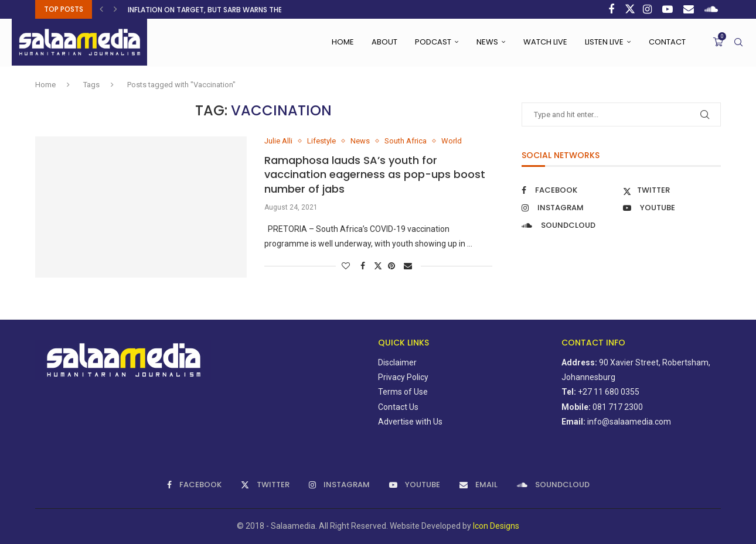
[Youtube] (669, 9)
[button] (103, 9)
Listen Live (604, 42)
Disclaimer (397, 362)
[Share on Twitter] (378, 266)
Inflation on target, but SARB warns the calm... (218, 10)
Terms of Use (403, 392)
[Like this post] (347, 266)
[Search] (738, 42)
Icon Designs (496, 526)
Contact (667, 42)
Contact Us (398, 407)
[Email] (690, 9)
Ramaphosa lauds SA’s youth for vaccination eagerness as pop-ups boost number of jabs (375, 175)
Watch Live (545, 42)
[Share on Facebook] (364, 266)
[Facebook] (613, 9)
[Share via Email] (409, 266)
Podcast (433, 42)
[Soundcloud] (713, 9)
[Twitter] (630, 9)
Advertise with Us (410, 422)
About (384, 42)
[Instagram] (649, 9)
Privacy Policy (403, 377)
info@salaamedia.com (629, 422)
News (487, 42)
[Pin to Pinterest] (393, 266)
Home (343, 42)
